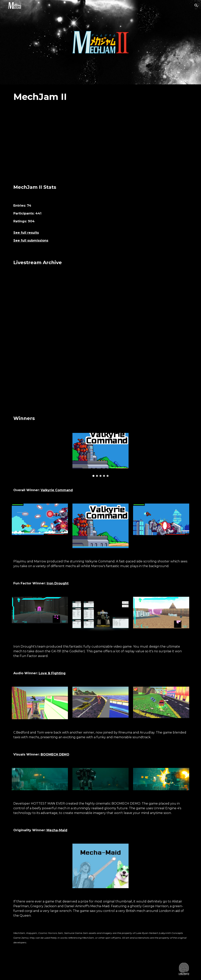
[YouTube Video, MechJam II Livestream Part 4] (146, 375)
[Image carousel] (100, 455)
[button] (196, 5)
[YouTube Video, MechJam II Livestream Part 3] (55, 375)
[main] (101, 97)
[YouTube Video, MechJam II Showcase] (101, 143)
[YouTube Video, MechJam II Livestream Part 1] (55, 306)
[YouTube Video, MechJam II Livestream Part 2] (146, 306)
